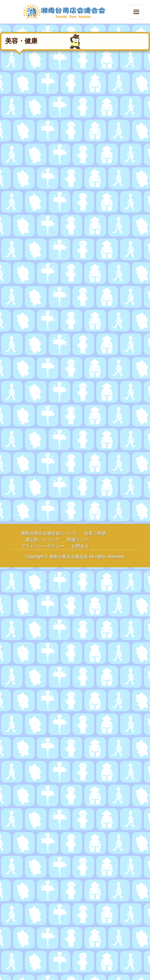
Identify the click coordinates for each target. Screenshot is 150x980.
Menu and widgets (136, 19)
